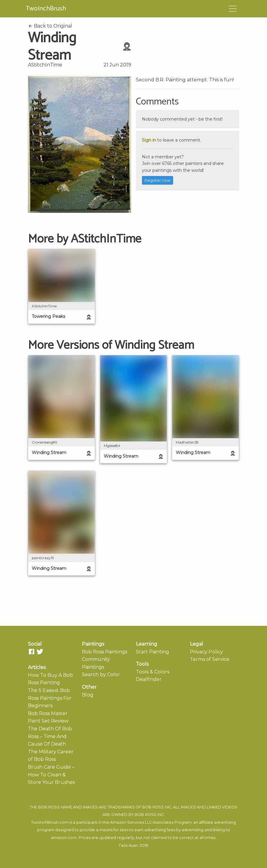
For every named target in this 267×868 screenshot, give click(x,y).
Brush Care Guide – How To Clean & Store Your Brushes (51, 775)
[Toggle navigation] (233, 9)
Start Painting (153, 652)
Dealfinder (149, 679)
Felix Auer (128, 845)
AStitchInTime (45, 65)
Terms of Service (210, 659)
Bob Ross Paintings (105, 652)
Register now (157, 180)
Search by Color (101, 674)
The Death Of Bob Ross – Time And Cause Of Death (50, 736)
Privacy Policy (206, 652)
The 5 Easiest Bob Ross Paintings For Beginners (50, 698)
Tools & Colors (153, 672)
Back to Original (50, 26)
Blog (88, 695)
